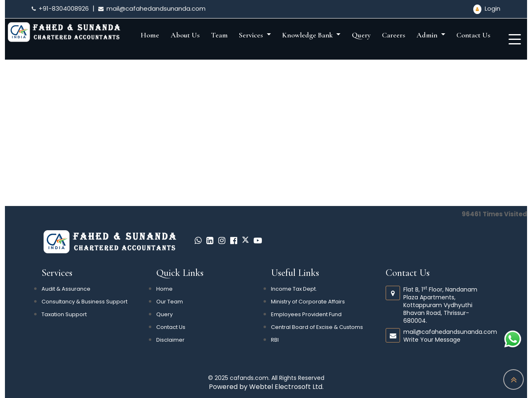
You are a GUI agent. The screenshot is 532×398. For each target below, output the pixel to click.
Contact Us (473, 35)
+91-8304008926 (60, 8)
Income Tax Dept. (294, 289)
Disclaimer (170, 340)
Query (361, 35)
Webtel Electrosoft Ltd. (286, 387)
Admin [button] (428, 35)
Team (219, 35)
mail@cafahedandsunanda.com (152, 8)
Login (487, 8)
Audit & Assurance (66, 289)
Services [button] (252, 35)
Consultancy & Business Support (84, 302)
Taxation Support (64, 314)
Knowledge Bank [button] (308, 35)
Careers (394, 35)
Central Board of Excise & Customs (317, 327)
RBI (275, 340)
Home (150, 35)
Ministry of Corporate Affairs (308, 302)
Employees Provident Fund (306, 314)
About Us (185, 35)
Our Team (170, 302)
